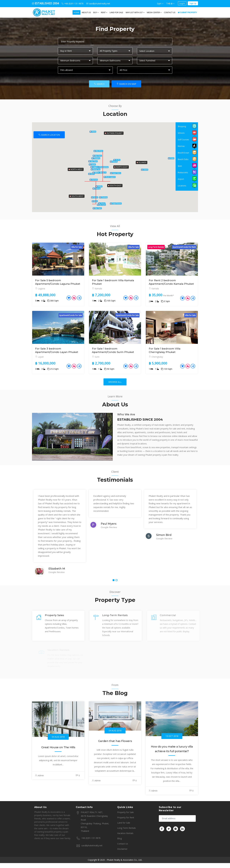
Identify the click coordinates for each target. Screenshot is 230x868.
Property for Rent (126, 822)
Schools (181, 133)
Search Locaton (49, 135)
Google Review (57, 579)
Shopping (182, 126)
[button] (115, 160)
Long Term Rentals (127, 833)
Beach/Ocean (183, 153)
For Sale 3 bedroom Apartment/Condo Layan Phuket (53, 355)
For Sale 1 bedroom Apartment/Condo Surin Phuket (115, 354)
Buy (96, 12)
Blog (119, 843)
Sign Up (193, 3)
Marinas (181, 146)
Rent (104, 12)
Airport (181, 179)
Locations (182, 186)
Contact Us (170, 12)
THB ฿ (170, 4)
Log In (182, 3)
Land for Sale (116, 12)
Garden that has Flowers (115, 748)
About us (86, 12)
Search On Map (126, 84)
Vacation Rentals (125, 838)
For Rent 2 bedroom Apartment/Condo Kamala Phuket (167, 284)
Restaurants (183, 173)
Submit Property (187, 12)
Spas (180, 166)
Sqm (160, 4)
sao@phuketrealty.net (92, 850)
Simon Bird (164, 542)
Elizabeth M (57, 576)
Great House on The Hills (58, 754)
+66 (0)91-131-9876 (91, 843)
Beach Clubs (183, 159)
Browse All (115, 389)
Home (76, 12)
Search (99, 84)
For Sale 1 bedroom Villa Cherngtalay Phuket (166, 354)
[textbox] (155, 51)
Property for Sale (125, 817)
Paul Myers (109, 531)
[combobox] (155, 51)
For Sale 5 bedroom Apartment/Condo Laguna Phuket (54, 284)
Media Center (154, 12)
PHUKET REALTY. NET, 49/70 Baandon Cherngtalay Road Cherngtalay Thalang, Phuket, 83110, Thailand (93, 826)
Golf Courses (183, 140)
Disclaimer (122, 854)
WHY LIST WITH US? (135, 12)
